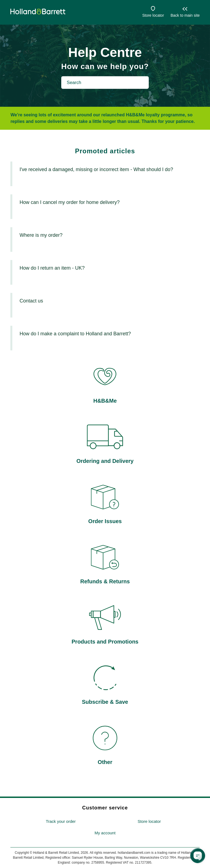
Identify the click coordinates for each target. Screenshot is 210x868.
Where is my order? (41, 235)
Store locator (153, 15)
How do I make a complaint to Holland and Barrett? (75, 334)
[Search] (105, 82)
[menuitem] (61, 822)
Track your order (61, 821)
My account (105, 833)
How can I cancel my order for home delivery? (69, 202)
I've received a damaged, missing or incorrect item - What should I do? (96, 169)
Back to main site (185, 15)
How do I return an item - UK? (52, 268)
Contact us (31, 301)
